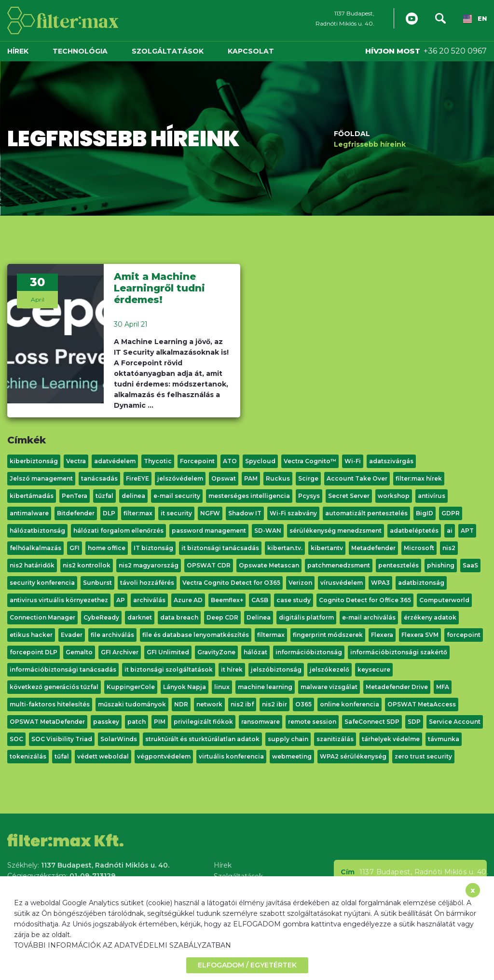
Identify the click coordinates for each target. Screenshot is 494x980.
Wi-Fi (353, 461)
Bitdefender (76, 513)
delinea (133, 496)
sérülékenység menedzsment (336, 531)
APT (467, 531)
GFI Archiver (120, 652)
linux (222, 687)
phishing (441, 565)
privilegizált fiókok (203, 722)
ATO (230, 461)
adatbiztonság (421, 583)
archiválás (149, 600)
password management (209, 531)
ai (450, 531)
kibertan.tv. (285, 548)
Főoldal (352, 133)
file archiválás (112, 635)
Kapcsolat (251, 51)
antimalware (29, 513)
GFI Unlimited (168, 652)
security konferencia (42, 583)
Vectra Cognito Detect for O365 (231, 583)
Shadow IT (245, 513)
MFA (443, 687)
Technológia (80, 51)
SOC (16, 739)
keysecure (374, 669)
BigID (425, 513)
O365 (303, 704)
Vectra (76, 461)
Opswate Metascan (269, 565)
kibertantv (327, 548)
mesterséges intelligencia (249, 496)
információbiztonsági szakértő (399, 652)
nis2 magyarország (149, 565)
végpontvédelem (164, 756)
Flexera (382, 635)
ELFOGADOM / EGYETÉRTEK (247, 965)
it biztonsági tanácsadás (220, 548)
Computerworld (444, 600)
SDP (414, 722)
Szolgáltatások (168, 51)
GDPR (451, 513)
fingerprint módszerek (328, 635)
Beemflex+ (227, 600)
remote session (312, 722)
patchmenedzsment (339, 565)
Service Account (455, 722)
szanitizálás (335, 739)
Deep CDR (222, 617)
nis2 (449, 548)
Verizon (300, 583)
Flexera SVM (420, 635)
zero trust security (423, 756)
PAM (251, 478)
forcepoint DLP (34, 652)
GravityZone (216, 652)
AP (121, 600)
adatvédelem (115, 461)
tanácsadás (99, 478)
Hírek (18, 51)
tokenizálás (28, 756)
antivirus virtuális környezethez (59, 600)
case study (294, 600)
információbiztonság (309, 652)
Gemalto (79, 652)
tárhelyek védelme (391, 739)
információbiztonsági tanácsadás (63, 669)
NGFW (210, 513)
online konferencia (350, 704)
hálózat (255, 652)
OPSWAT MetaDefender (47, 722)
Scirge (308, 478)
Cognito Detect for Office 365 (365, 600)
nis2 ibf (242, 704)
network (209, 704)
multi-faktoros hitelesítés (50, 704)
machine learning (265, 687)
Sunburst (97, 583)
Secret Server (349, 496)
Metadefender (373, 548)
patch (137, 722)
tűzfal (104, 496)
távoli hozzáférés (147, 583)
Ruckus (278, 478)
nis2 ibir (274, 704)
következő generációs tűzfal (54, 687)
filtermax (271, 635)
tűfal (62, 756)
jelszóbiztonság (276, 669)
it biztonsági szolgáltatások (169, 669)
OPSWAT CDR (209, 565)
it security (176, 513)
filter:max (138, 513)
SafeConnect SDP (372, 722)
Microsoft (419, 548)
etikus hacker (31, 635)
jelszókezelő (329, 669)
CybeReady (101, 617)
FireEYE (137, 478)
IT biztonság (153, 548)
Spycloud (260, 461)
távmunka (444, 739)
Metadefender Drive (397, 687)
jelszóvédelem (180, 478)
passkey (106, 722)
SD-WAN (268, 531)
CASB (260, 600)
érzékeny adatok (430, 617)
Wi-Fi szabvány (293, 513)
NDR (181, 704)
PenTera (75, 496)
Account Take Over (357, 478)
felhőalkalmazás (35, 548)
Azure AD (188, 600)
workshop (394, 496)
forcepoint (464, 635)
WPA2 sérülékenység (353, 756)
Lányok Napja (185, 687)
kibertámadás (32, 496)
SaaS (470, 565)
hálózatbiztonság (37, 531)
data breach (179, 617)
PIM (160, 722)
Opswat (224, 478)
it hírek (232, 669)
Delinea (259, 617)
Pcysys (309, 496)
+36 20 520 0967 (455, 51)
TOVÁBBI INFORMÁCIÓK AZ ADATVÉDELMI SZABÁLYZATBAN (123, 945)
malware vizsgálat (329, 687)
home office (107, 548)
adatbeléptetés (414, 531)
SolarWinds (119, 739)
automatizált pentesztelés (366, 513)
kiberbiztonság (34, 461)
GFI (75, 548)
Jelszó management (41, 478)
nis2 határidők (32, 565)
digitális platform (306, 617)
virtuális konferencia (231, 756)
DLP (109, 513)
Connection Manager (42, 617)
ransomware (261, 722)
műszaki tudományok (132, 704)
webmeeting (292, 756)
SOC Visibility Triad (62, 739)
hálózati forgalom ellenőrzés (118, 531)
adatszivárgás (391, 461)
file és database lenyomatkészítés (196, 635)
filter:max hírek (419, 478)
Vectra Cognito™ (310, 461)
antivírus (432, 496)
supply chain (288, 739)
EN (475, 19)
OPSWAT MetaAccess (422, 704)
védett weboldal (103, 756)
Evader (72, 635)
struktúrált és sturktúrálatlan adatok (202, 739)
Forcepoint (197, 461)
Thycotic (158, 461)
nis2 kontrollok (87, 565)
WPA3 (380, 583)
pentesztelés (398, 565)
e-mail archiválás (369, 617)
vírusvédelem (342, 583)
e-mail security (177, 496)
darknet (140, 617)
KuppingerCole (131, 687)
